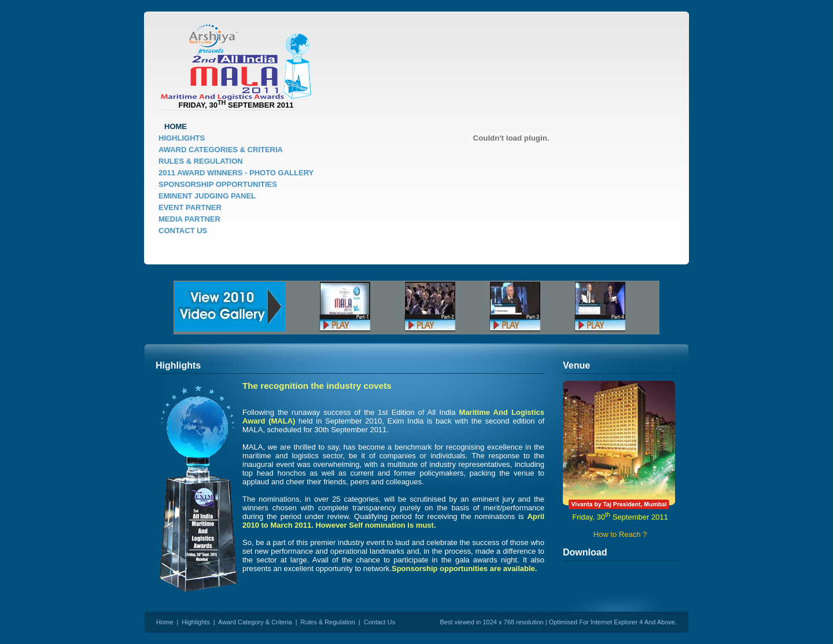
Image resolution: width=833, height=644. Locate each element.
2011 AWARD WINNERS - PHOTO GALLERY (236, 173)
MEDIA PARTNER (189, 219)
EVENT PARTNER (190, 207)
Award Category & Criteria (255, 622)
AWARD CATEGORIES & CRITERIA (221, 150)
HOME (176, 126)
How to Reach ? (620, 534)
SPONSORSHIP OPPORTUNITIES (218, 184)
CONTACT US (183, 231)
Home (165, 622)
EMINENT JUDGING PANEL (207, 196)
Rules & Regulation (328, 622)
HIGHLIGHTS (182, 138)
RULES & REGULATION (201, 161)
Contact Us (379, 622)
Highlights (196, 622)
